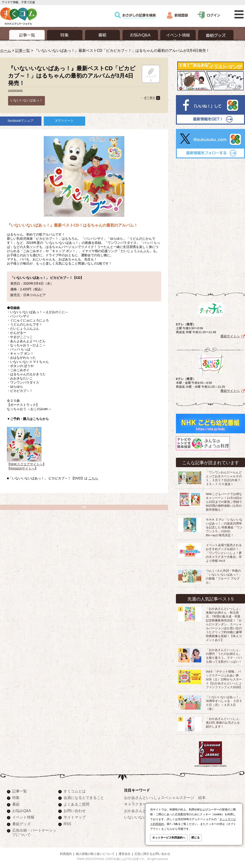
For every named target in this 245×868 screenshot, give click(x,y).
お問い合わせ (75, 811)
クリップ (151, 73)
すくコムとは (75, 791)
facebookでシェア (21, 121)
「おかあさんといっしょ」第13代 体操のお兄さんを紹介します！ (224, 723)
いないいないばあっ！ (26, 100)
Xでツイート (64, 121)
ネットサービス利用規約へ (169, 838)
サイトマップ (75, 817)
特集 (16, 798)
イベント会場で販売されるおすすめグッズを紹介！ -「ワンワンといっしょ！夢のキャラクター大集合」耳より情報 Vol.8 (224, 553)
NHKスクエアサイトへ (26, 464)
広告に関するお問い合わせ (152, 854)
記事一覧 (23, 50)
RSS (67, 824)
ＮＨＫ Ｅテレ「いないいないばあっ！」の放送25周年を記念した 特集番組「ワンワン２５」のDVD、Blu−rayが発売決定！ (224, 527)
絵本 (202, 798)
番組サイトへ (230, 336)
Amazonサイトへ (22, 468)
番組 (16, 804)
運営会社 (125, 854)
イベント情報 (23, 817)
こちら (93, 478)
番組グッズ (21, 824)
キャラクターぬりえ (141, 804)
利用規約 (66, 854)
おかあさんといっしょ (143, 811)
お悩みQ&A (22, 811)
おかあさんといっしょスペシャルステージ (159, 798)
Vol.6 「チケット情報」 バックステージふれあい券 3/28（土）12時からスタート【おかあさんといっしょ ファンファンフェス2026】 (224, 679)
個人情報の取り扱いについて (95, 854)
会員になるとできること (84, 798)
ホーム (6, 50)
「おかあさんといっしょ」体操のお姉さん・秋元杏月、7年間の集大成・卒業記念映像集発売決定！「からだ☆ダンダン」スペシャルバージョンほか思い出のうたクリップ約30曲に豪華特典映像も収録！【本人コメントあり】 (224, 624)
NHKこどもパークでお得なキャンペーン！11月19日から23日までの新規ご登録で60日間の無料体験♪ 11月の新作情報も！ (224, 502)
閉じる (195, 838)
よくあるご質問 (76, 804)
